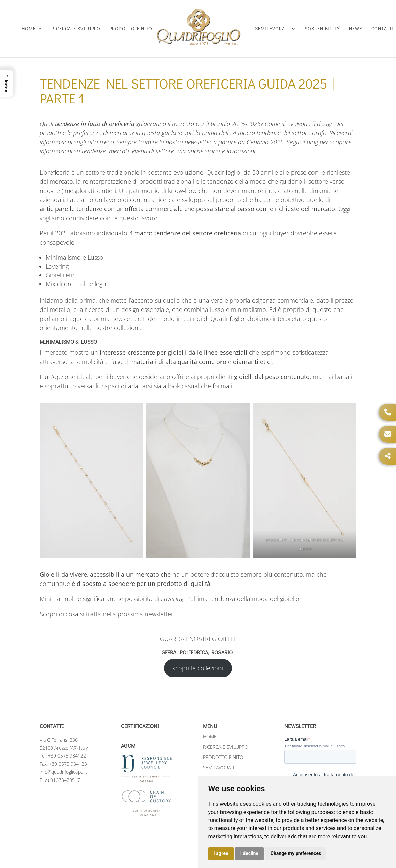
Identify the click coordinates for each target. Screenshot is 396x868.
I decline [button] (249, 853)
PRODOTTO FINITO (131, 29)
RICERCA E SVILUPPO (76, 29)
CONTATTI (382, 29)
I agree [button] (221, 853)
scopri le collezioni (198, 661)
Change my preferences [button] (296, 853)
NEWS (356, 29)
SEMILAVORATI (272, 29)
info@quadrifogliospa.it (63, 765)
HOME (29, 29)
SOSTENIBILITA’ (322, 29)
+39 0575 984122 (67, 749)
